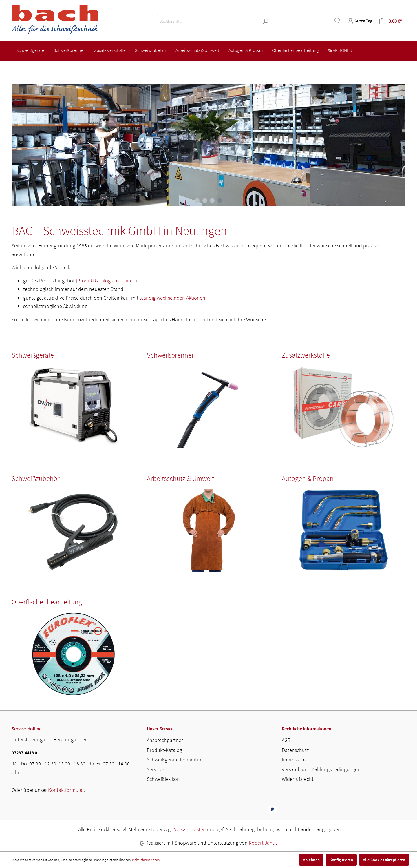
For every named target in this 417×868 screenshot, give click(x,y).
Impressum (294, 759)
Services (156, 769)
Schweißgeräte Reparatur (174, 759)
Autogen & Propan (308, 478)
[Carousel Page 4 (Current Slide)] (220, 200)
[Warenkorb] (391, 21)
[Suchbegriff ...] (208, 21)
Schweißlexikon (163, 779)
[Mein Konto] (360, 21)
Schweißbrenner (170, 355)
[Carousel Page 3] (212, 200)
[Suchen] (266, 21)
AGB (286, 740)
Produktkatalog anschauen (106, 281)
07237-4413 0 (24, 753)
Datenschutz (295, 750)
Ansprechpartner (165, 740)
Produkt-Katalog (164, 750)
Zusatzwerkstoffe (306, 355)
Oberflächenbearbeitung (47, 602)
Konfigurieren (341, 860)
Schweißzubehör (36, 478)
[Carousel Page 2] (205, 200)
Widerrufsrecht (298, 779)
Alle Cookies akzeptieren (384, 860)
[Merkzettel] (337, 21)
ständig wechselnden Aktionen (172, 298)
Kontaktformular (66, 790)
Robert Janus (263, 843)
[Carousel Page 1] (197, 200)
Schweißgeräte (33, 355)
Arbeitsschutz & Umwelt (180, 478)
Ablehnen (311, 860)
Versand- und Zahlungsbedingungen (321, 769)
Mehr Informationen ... (147, 860)
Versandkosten (190, 829)
